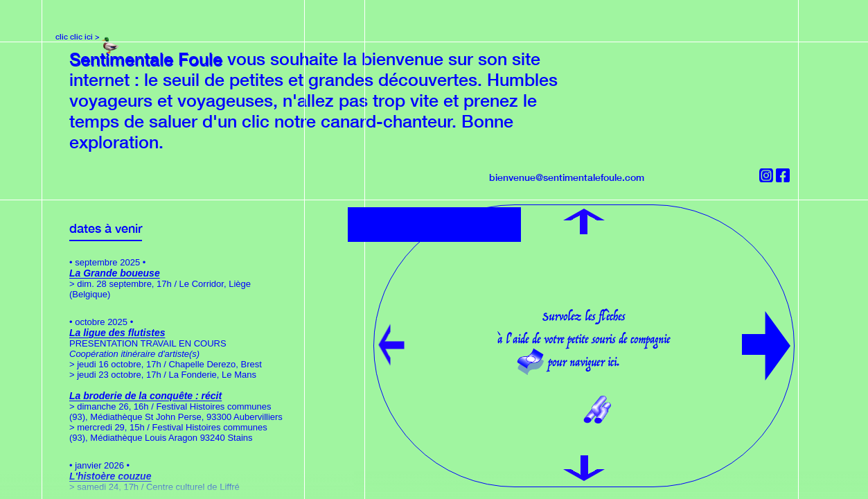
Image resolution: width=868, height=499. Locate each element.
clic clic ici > (78, 36)
